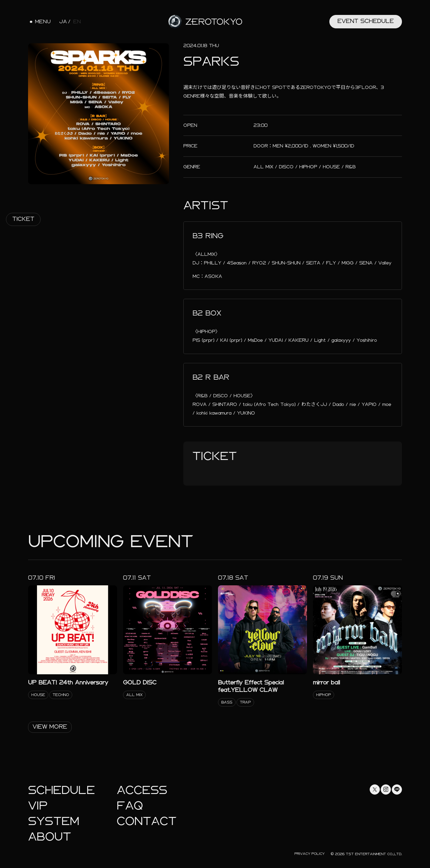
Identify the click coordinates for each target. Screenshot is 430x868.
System (54, 821)
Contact (147, 821)
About (50, 837)
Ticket (23, 219)
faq (130, 806)
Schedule (62, 790)
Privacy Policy (310, 854)
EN (77, 22)
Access (142, 790)
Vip (38, 806)
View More (50, 727)
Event (366, 21)
